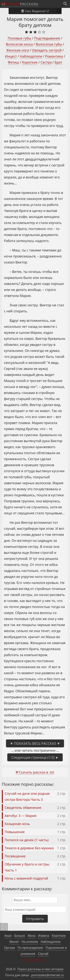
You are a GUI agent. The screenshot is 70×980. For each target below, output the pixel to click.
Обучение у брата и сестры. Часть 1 (27, 867)
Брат (59, 62)
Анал (8, 936)
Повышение (15, 832)
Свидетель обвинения (23, 808)
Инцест (11, 56)
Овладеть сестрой (47, 50)
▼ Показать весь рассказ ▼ (35, 743)
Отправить (35, 919)
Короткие (30, 62)
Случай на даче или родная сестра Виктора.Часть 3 (27, 796)
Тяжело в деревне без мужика (29, 848)
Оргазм (10, 948)
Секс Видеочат (35, 11)
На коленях (30, 942)
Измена (44, 936)
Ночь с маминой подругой (26, 878)
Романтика (54, 56)
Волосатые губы (49, 44)
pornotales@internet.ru (48, 975)
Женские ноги (18, 50)
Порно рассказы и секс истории (40, 969)
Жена (31, 936)
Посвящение (15, 856)
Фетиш (13, 62)
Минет (14, 942)
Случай (43, 954)
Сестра (46, 62)
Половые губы (19, 38)
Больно (20, 936)
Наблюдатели (31, 56)
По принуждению (30, 948)
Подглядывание (47, 38)
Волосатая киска (19, 44)
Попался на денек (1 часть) (27, 840)
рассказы (22, 4)
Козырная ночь (17, 824)
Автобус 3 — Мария (21, 816)
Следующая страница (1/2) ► (35, 757)
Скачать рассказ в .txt (36, 772)
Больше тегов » (35, 960)
